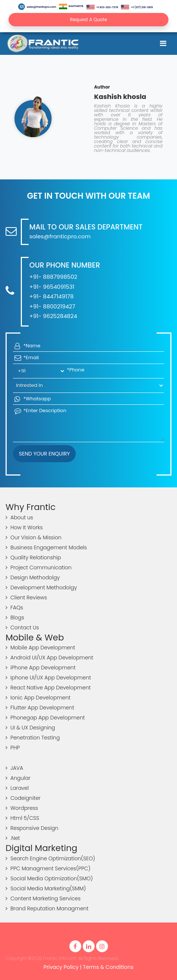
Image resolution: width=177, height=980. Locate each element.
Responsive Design (32, 828)
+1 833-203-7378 (102, 7)
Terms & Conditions (108, 967)
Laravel (17, 788)
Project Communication (39, 567)
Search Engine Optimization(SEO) (50, 858)
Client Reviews (26, 597)
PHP (13, 748)
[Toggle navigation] (163, 43)
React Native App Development (48, 688)
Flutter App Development (40, 708)
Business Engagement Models (46, 547)
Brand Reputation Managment (47, 908)
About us (19, 517)
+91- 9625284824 (53, 316)
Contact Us (22, 628)
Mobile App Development (40, 648)
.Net (13, 838)
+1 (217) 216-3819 (137, 7)
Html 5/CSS (22, 818)
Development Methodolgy (41, 587)
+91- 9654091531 (52, 287)
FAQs (14, 607)
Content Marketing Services (43, 898)
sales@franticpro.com (37, 7)
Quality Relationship (33, 557)
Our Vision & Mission (34, 537)
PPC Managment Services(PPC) (48, 868)
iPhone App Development (41, 668)
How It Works (24, 527)
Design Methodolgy (33, 577)
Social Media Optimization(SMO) (49, 878)
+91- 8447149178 (51, 296)
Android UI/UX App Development (49, 658)
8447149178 (71, 6)
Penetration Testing (33, 738)
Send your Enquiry (44, 454)
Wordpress (22, 808)
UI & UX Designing (30, 728)
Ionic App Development (38, 698)
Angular (18, 778)
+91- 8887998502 (53, 277)
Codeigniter (23, 798)
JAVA (14, 768)
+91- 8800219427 (52, 306)
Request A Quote (89, 19)
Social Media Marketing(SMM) (46, 888)
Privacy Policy (61, 967)
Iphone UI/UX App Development (48, 678)
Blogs (15, 618)
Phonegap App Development (45, 718)
